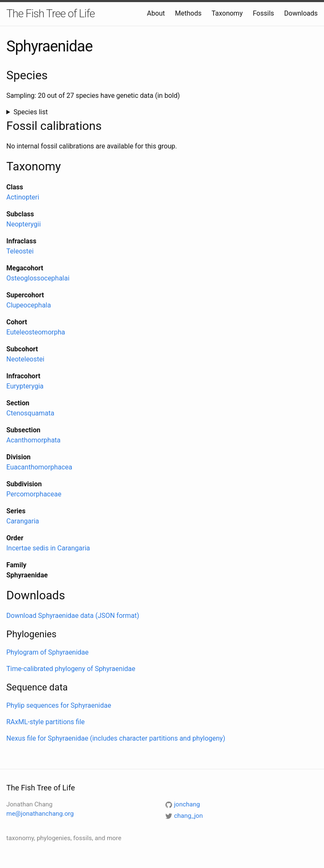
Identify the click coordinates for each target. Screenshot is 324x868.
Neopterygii (24, 224)
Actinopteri (23, 197)
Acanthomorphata (34, 440)
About (156, 13)
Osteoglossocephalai (38, 278)
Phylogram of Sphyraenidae (47, 652)
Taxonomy (227, 13)
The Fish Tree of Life (50, 13)
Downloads (301, 13)
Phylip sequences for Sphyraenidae (59, 705)
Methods (188, 13)
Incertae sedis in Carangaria (48, 548)
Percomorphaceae (34, 494)
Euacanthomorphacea (39, 467)
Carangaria (23, 521)
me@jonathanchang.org (40, 814)
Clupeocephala (29, 305)
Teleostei (20, 251)
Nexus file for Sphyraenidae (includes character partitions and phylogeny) (116, 738)
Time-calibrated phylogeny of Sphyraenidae (71, 669)
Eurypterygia (25, 386)
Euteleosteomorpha (36, 332)
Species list (31, 112)
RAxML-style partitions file (46, 722)
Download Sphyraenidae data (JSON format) (73, 616)
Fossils (263, 13)
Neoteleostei (25, 359)
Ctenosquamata (30, 413)
